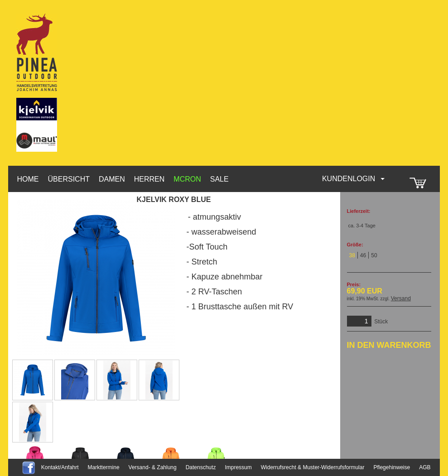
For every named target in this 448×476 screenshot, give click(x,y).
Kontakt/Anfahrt (60, 467)
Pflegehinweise (392, 467)
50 (374, 255)
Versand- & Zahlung (153, 467)
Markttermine (104, 467)
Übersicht (69, 179)
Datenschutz (201, 467)
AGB (425, 467)
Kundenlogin (354, 179)
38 (352, 255)
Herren (149, 179)
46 (363, 255)
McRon (187, 179)
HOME (28, 179)
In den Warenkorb (389, 345)
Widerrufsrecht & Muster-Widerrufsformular (313, 467)
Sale (219, 179)
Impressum (238, 467)
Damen (112, 179)
